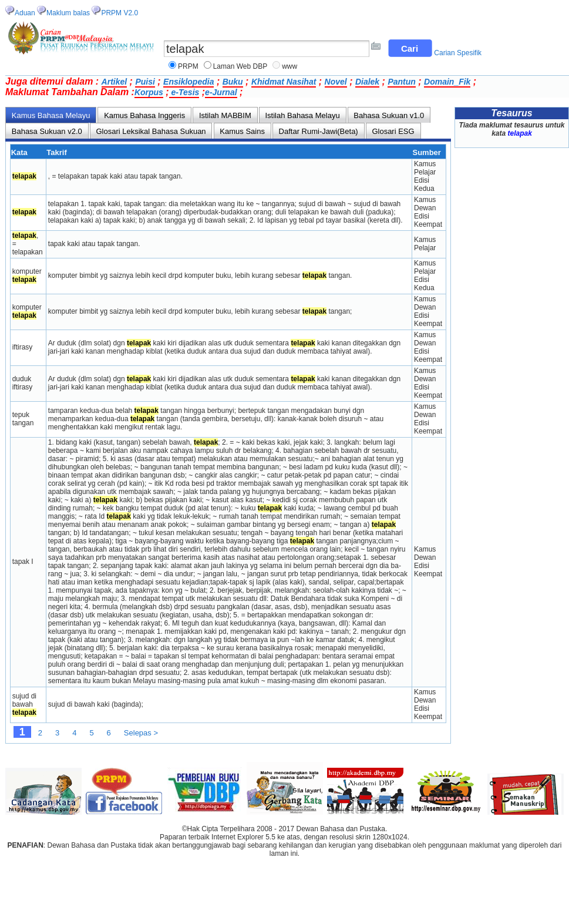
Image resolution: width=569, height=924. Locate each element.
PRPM (188, 66)
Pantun (401, 82)
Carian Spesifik (458, 53)
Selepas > (141, 733)
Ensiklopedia (188, 82)
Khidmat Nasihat (284, 82)
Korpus (149, 92)
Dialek (367, 82)
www (289, 66)
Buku (233, 82)
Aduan (25, 13)
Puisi (145, 82)
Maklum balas (68, 13)
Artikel (115, 82)
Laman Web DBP (240, 66)
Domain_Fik (447, 82)
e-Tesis (184, 92)
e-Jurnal (221, 92)
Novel (336, 82)
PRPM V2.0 (119, 13)
